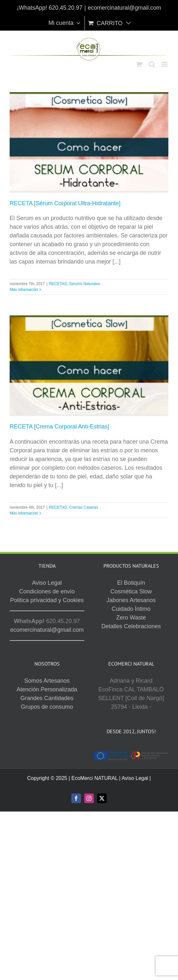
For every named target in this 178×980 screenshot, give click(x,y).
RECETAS (58, 284)
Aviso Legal (47, 583)
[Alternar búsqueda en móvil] (152, 64)
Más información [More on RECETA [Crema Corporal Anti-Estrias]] (24, 513)
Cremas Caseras (84, 507)
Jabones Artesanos (131, 600)
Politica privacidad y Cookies (47, 600)
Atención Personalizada (47, 689)
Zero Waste (131, 618)
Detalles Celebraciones (131, 626)
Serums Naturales (85, 284)
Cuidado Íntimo (131, 609)
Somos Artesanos (47, 681)
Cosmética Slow (131, 591)
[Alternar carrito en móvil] (139, 64)
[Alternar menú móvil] (165, 64)
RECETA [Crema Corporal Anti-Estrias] (59, 427)
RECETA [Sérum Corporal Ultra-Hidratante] (65, 203)
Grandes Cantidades (47, 698)
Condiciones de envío (47, 591)
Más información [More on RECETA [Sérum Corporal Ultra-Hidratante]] (24, 290)
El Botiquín (131, 583)
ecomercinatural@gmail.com (124, 8)
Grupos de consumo (47, 707)
